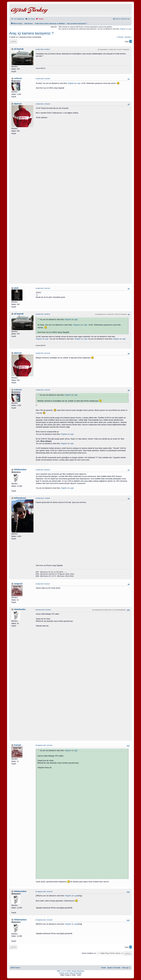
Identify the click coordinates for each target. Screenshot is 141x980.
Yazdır (13, 41)
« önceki (120, 37)
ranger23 (18, 584)
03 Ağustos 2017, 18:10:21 (44, 745)
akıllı (16, 288)
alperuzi (18, 104)
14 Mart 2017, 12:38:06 (43, 498)
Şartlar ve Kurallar (114, 968)
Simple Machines (78, 971)
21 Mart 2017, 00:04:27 (43, 584)
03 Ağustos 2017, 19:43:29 (44, 920)
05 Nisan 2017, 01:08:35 (43, 610)
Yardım (104, 968)
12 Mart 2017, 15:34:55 (43, 79)
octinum (18, 78)
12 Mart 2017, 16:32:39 (43, 104)
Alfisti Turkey (15, 968)
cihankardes (20, 609)
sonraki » (128, 37)
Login (130, 29)
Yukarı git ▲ (126, 968)
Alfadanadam (20, 470)
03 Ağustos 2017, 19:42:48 (44, 892)
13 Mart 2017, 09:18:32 (43, 470)
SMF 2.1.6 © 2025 (64, 971)
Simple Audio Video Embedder (70, 973)
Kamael (17, 745)
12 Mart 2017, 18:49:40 (43, 314)
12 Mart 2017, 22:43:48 (43, 390)
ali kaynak (19, 49)
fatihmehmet (20, 498)
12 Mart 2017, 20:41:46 (43, 353)
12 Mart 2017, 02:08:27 (43, 49)
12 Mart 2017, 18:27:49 (43, 288)
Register (123, 29)
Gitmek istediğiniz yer (89, 953)
